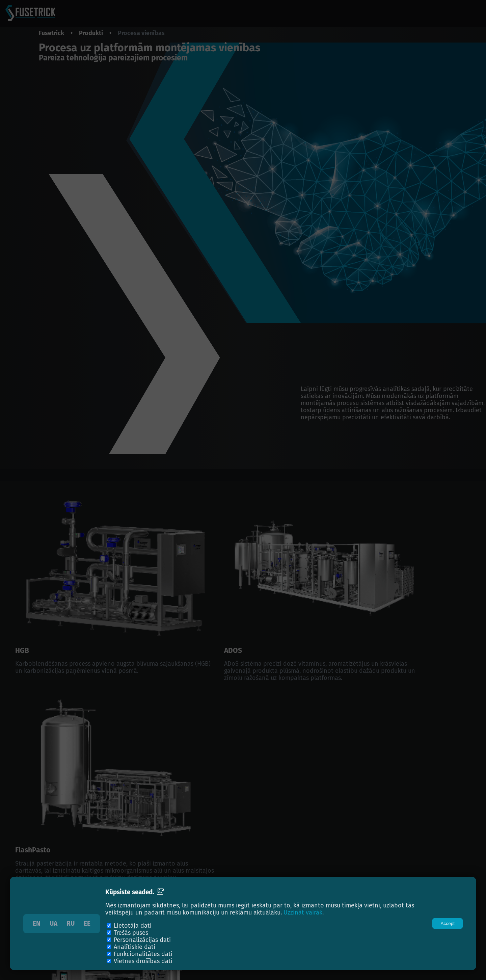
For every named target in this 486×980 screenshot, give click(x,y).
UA (53, 924)
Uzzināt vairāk (302, 913)
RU (71, 924)
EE (87, 924)
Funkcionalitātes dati (143, 954)
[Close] (448, 923)
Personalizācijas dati (142, 940)
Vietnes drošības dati (143, 961)
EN (37, 924)
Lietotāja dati (133, 926)
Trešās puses (131, 933)
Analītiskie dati (134, 947)
